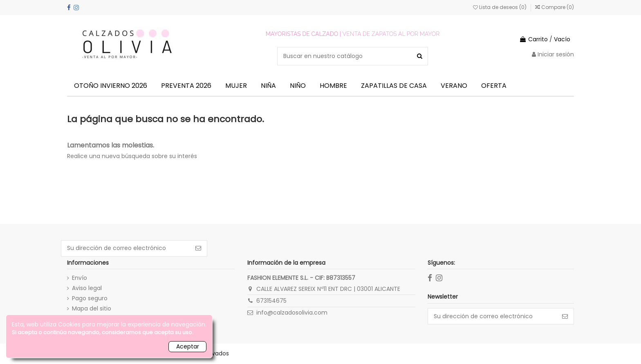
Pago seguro (90, 298)
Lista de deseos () (500, 7)
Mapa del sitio (92, 309)
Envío (80, 278)
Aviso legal (87, 288)
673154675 (271, 301)
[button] (111, 86)
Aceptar (188, 346)
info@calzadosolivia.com (292, 313)
